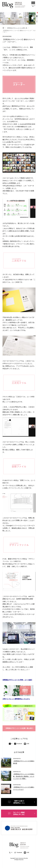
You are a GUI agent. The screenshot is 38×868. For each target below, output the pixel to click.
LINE (27, 744)
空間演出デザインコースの (19, 728)
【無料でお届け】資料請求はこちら (19, 802)
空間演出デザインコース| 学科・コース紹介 (17, 680)
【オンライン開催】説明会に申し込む (19, 813)
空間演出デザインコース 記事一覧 (17, 28)
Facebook (18, 744)
